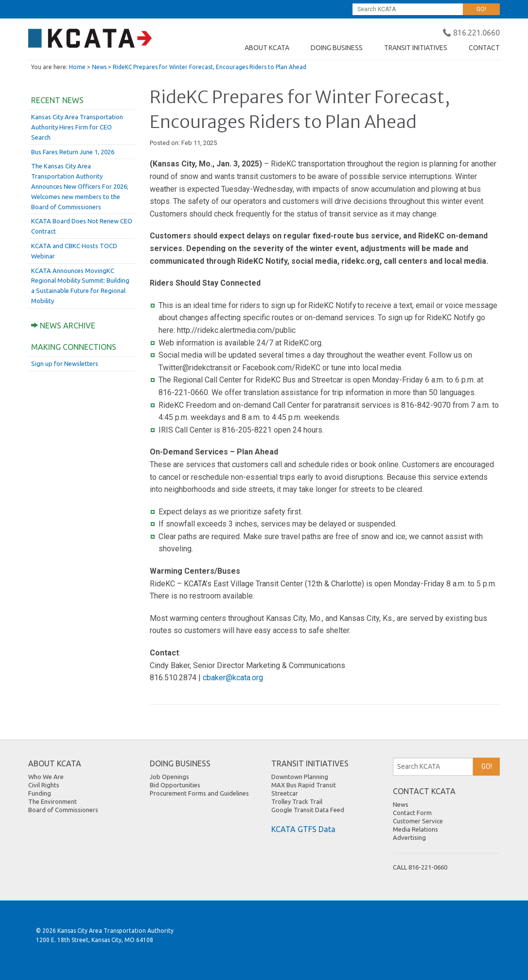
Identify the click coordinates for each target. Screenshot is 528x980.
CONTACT (484, 48)
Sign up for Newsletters (65, 363)
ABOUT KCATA (267, 48)
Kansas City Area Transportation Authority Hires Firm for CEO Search (77, 127)
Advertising (409, 837)
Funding (40, 793)
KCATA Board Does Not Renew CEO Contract (82, 226)
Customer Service (418, 821)
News (99, 67)
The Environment (53, 801)
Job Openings (169, 777)
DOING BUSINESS (337, 48)
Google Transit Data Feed (308, 810)
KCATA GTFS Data (303, 829)
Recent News (57, 100)
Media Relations (415, 829)
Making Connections (74, 347)
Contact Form (412, 813)
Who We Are (46, 777)
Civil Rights (44, 785)
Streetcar (285, 793)
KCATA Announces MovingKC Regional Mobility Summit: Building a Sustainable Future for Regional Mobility (80, 286)
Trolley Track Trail (297, 801)
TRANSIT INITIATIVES (416, 48)
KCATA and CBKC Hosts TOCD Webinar (74, 251)
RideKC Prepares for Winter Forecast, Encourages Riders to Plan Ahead (210, 67)
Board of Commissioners (63, 810)
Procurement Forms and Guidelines (199, 793)
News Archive (63, 326)
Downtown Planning (300, 777)
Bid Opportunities (175, 785)
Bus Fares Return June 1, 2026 (73, 152)
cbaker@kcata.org (233, 678)
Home (77, 67)
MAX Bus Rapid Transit (304, 785)
